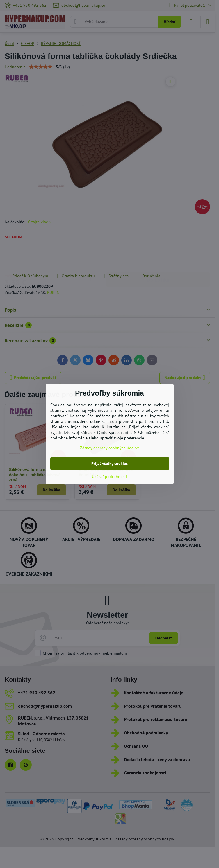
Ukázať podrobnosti (110, 477)
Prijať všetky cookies (110, 463)
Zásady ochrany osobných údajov (110, 448)
